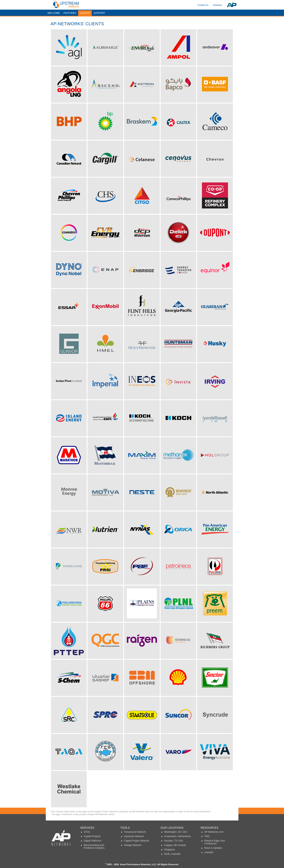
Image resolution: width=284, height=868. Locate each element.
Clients (85, 13)
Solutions (217, 5)
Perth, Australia (172, 854)
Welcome (54, 13)
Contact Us (203, 5)
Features (70, 13)
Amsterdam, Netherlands (178, 836)
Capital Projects (92, 836)
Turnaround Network (135, 832)
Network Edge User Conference (215, 842)
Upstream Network (134, 836)
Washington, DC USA (176, 832)
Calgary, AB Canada (175, 845)
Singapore (170, 850)
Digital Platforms (93, 841)
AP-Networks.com (214, 832)
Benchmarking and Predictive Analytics (94, 847)
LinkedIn (209, 852)
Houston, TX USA (174, 841)
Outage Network (133, 845)
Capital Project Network (137, 841)
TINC (207, 836)
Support (99, 13)
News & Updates (213, 848)
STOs (87, 832)
